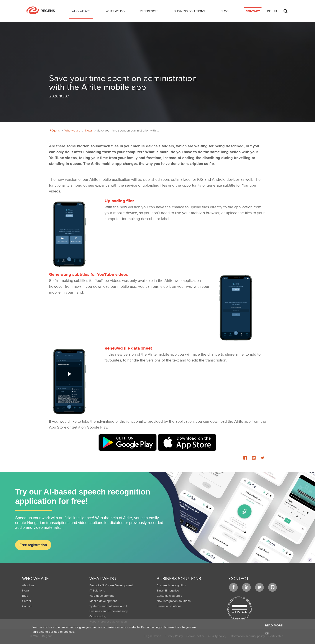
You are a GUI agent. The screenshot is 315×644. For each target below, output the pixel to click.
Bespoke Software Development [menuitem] (111, 585)
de (269, 11)
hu (276, 11)
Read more (274, 626)
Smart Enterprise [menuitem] (168, 591)
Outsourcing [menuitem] (98, 616)
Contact (239, 579)
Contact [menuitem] (27, 606)
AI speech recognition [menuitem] (171, 585)
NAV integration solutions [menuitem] (174, 601)
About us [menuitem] (28, 585)
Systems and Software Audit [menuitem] (108, 606)
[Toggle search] (285, 10)
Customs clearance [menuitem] (169, 596)
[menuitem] (81, 12)
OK (267, 634)
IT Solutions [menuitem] (97, 591)
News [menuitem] (26, 591)
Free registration (33, 545)
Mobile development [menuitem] (103, 601)
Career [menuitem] (27, 601)
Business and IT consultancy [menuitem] (109, 611)
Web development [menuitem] (102, 596)
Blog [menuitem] (25, 596)
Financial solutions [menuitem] (169, 606)
